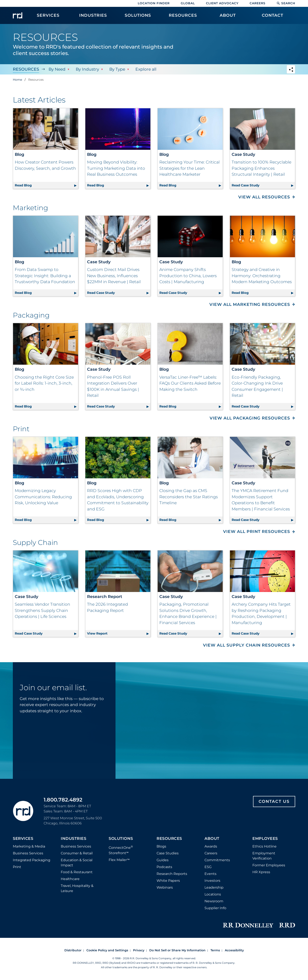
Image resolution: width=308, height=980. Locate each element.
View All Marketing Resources (250, 304)
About (212, 839)
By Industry (87, 69)
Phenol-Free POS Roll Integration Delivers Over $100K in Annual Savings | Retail (113, 386)
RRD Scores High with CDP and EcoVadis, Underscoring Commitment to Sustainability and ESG (118, 500)
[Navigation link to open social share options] (291, 70)
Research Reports (172, 874)
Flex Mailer (119, 860)
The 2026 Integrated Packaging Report (107, 607)
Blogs (161, 846)
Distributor (73, 950)
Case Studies (168, 853)
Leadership (214, 887)
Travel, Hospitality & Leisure (77, 888)
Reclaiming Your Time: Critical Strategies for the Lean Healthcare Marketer (190, 168)
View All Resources (264, 197)
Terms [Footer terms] (215, 950)
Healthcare (70, 879)
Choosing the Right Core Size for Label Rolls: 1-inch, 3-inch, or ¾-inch (44, 383)
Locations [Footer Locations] (213, 894)
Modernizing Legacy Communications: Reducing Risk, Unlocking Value (43, 497)
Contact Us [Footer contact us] (274, 801)
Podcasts (164, 867)
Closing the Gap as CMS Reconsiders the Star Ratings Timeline (189, 497)
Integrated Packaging (32, 860)
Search (286, 3)
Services (23, 839)
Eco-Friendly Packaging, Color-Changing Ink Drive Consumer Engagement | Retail (257, 386)
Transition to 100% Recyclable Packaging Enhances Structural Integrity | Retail (261, 168)
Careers (258, 3)
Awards (211, 846)
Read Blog (46, 185)
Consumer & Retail (77, 853)
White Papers (168, 881)
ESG (208, 867)
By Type (117, 69)
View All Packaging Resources (250, 418)
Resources (26, 69)
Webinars (165, 887)
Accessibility (234, 950)
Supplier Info (215, 908)
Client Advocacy (222, 3)
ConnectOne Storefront (121, 850)
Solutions (121, 839)
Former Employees (269, 865)
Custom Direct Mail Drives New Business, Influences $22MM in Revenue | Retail (114, 276)
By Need (57, 69)
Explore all (146, 69)
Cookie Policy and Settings (107, 950)
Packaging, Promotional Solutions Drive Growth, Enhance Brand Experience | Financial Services (188, 613)
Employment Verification (264, 856)
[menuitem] (48, 18)
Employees (265, 839)
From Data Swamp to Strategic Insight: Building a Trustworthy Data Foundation (45, 276)
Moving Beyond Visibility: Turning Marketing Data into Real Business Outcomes (116, 168)
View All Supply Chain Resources (247, 645)
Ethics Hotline (264, 846)
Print (17, 867)
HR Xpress (261, 872)
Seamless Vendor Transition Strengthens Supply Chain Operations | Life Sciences (42, 610)
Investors (212, 881)
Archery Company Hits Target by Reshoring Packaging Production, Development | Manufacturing (261, 613)
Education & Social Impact (77, 863)
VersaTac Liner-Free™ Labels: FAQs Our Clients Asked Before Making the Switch (190, 383)
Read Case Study (263, 185)
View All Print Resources (257, 532)
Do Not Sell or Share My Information (177, 950)
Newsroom (214, 901)
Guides (163, 860)
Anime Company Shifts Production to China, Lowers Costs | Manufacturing (188, 276)
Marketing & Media (29, 846)
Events (210, 874)
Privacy (139, 950)
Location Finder (154, 3)
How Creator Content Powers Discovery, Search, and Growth (45, 165)
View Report (119, 633)
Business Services (28, 853)
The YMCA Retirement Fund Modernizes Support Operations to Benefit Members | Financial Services (261, 500)
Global (188, 3)
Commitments (217, 860)
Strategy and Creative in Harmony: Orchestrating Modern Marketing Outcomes (262, 276)
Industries (73, 839)
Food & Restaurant (77, 872)
